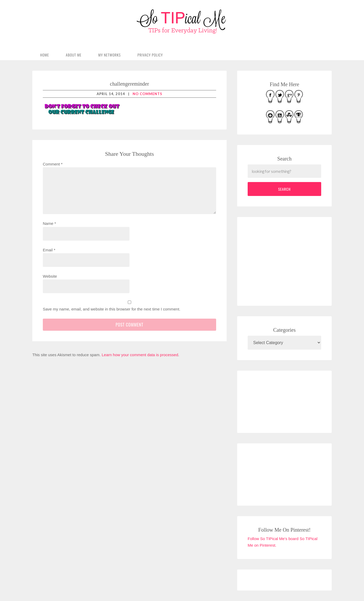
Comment (53, 164)
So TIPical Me (182, 22)
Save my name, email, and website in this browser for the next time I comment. (112, 309)
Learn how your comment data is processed (140, 355)
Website (50, 276)
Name (49, 223)
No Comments (147, 94)
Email (49, 250)
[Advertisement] (287, 260)
